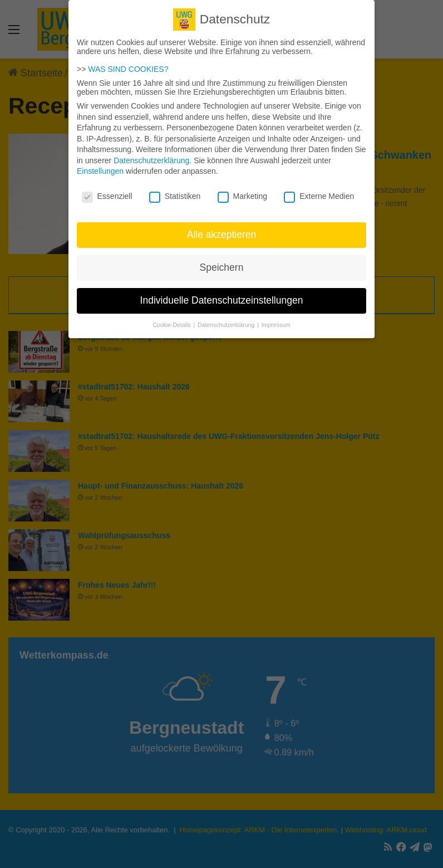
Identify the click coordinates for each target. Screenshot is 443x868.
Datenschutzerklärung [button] (227, 319)
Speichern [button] (222, 262)
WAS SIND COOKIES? (128, 64)
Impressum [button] (276, 319)
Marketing (242, 191)
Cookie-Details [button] (172, 319)
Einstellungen (100, 165)
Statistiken (175, 191)
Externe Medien (319, 191)
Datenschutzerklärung (151, 155)
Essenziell (107, 191)
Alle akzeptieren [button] (222, 229)
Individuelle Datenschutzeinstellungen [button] (222, 295)
